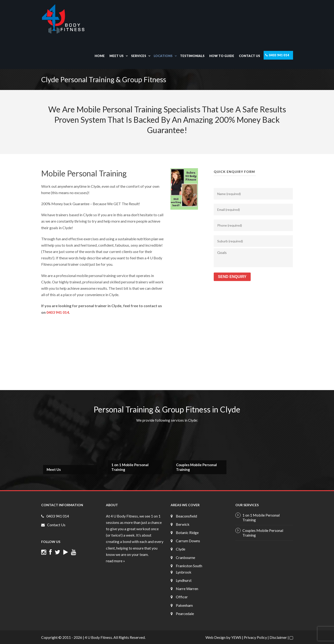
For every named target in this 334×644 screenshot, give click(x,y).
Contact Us (249, 56)
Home (100, 56)
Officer (182, 597)
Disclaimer (278, 637)
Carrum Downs (188, 541)
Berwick (183, 524)
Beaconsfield (186, 516)
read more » (115, 561)
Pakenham (184, 605)
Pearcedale (185, 613)
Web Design (215, 637)
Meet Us (117, 56)
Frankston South (189, 566)
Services (139, 56)
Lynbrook (184, 572)
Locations (163, 56)
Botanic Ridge (187, 532)
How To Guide (222, 56)
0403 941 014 (279, 55)
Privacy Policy (255, 637)
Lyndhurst (184, 580)
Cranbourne (185, 557)
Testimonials (192, 56)
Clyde (181, 549)
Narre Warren (187, 589)
